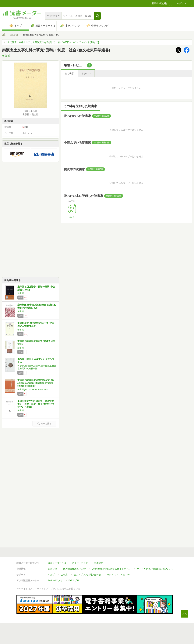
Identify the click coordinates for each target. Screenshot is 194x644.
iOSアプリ (74, 581)
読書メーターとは (57, 563)
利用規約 (99, 563)
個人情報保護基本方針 (74, 569)
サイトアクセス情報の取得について (155, 569)
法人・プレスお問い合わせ (87, 575)
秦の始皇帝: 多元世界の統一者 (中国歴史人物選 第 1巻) (36, 324)
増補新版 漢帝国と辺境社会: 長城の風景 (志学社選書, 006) (37, 306)
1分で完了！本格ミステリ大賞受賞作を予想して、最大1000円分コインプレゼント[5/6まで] (53, 42)
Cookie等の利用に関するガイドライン (111, 569)
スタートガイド (80, 563)
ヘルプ (51, 575)
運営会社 (52, 569)
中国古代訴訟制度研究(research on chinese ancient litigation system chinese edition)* (36, 383)
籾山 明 (14, 35)
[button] (97, 16)
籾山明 (21, 311)
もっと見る (44, 423)
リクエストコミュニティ (119, 575)
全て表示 (69, 74)
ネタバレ (86, 74)
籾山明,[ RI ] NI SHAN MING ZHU (33, 389)
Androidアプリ (55, 581)
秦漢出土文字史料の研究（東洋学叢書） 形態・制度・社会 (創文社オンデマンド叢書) (36, 404)
